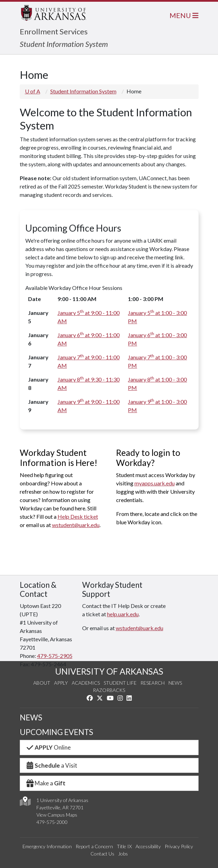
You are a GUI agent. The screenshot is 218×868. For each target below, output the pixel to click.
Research (152, 683)
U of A (33, 91)
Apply (61, 683)
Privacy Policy (179, 846)
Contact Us (102, 854)
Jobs (123, 854)
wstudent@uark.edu (76, 525)
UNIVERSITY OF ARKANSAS (109, 671)
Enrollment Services (54, 31)
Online (48, 747)
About (42, 683)
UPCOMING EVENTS (56, 732)
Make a (46, 783)
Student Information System (64, 44)
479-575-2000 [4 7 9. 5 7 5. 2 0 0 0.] (52, 822)
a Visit (52, 765)
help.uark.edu (123, 614)
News (175, 683)
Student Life (120, 683)
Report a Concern (94, 846)
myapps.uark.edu (155, 483)
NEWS (31, 717)
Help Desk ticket (78, 516)
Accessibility (148, 846)
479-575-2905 (55, 656)
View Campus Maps (57, 815)
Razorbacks (109, 690)
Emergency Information (47, 846)
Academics (86, 683)
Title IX (124, 846)
